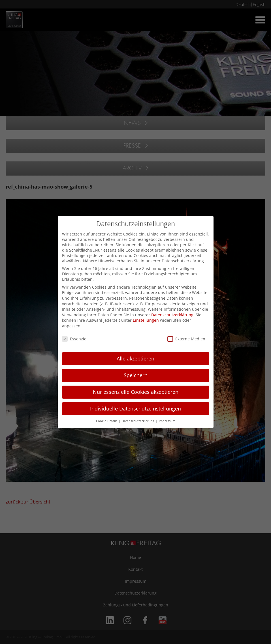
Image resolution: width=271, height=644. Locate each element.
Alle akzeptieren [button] (135, 358)
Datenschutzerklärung (172, 315)
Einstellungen (146, 320)
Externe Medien (186, 339)
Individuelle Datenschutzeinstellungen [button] (135, 409)
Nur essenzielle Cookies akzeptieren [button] (136, 392)
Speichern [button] (136, 375)
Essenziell (75, 339)
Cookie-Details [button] (107, 421)
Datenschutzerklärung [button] (138, 421)
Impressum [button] (167, 421)
